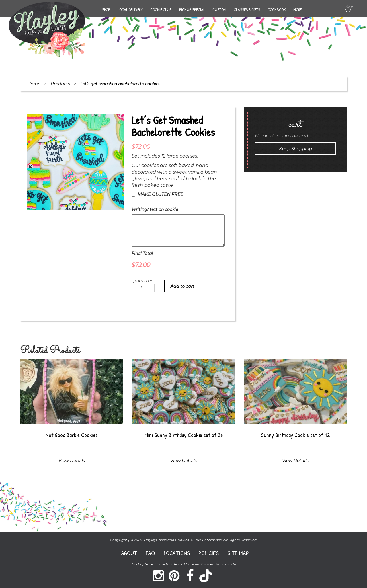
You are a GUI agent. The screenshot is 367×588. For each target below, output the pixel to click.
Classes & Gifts (247, 10)
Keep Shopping (295, 149)
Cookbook (277, 10)
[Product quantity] (143, 288)
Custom (219, 10)
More (297, 10)
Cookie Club (161, 10)
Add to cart (182, 286)
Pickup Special (192, 10)
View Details (72, 460)
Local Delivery (130, 10)
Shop (106, 10)
